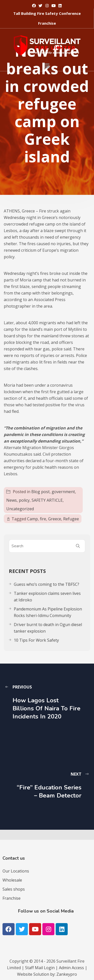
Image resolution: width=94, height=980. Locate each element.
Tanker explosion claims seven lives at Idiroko (47, 597)
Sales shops (14, 889)
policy (24, 500)
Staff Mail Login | (42, 968)
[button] (47, 13)
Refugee (71, 519)
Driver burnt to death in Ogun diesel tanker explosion (48, 628)
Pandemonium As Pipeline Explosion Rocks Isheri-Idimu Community (48, 612)
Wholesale (12, 880)
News (12, 500)
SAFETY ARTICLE (47, 500)
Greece (55, 519)
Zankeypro (67, 974)
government (63, 492)
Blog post (40, 492)
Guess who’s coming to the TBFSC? (46, 584)
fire (43, 519)
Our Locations (16, 871)
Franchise (12, 898)
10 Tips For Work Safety (36, 640)
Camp (32, 519)
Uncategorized (20, 509)
